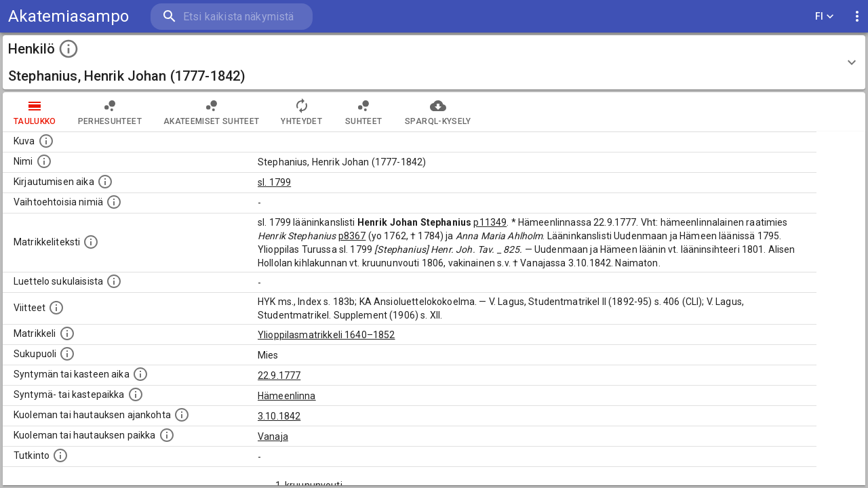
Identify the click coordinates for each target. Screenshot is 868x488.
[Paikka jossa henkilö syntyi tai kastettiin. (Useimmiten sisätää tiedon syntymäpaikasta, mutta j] (136, 394)
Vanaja (273, 436)
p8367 (352, 236)
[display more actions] (857, 17)
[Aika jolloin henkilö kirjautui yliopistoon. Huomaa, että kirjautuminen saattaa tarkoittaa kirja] (105, 182)
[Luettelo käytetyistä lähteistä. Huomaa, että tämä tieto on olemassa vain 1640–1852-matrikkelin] (56, 308)
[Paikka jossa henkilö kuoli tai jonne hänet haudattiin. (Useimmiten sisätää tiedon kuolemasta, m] (167, 435)
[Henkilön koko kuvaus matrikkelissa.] (91, 242)
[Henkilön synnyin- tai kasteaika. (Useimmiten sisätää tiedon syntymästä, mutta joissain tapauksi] (140, 374)
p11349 (490, 222)
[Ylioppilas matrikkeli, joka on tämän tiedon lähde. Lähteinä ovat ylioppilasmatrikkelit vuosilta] (67, 333)
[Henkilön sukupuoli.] (67, 354)
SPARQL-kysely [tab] (438, 112)
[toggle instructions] (68, 49)
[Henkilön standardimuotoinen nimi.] (44, 161)
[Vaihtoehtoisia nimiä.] (114, 202)
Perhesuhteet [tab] (110, 112)
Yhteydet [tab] (301, 112)
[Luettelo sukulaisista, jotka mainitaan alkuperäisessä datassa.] (114, 281)
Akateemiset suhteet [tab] (212, 112)
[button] (434, 62)
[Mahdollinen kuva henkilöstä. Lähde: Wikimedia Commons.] (46, 141)
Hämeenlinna (287, 396)
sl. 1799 (274, 182)
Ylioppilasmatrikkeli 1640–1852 (327, 335)
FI (825, 17)
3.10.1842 (279, 416)
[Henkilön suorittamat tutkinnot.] (60, 455)
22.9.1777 (279, 375)
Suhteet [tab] (363, 112)
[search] (231, 17)
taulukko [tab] (35, 112)
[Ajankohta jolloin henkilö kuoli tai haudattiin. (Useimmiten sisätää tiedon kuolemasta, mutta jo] (182, 415)
